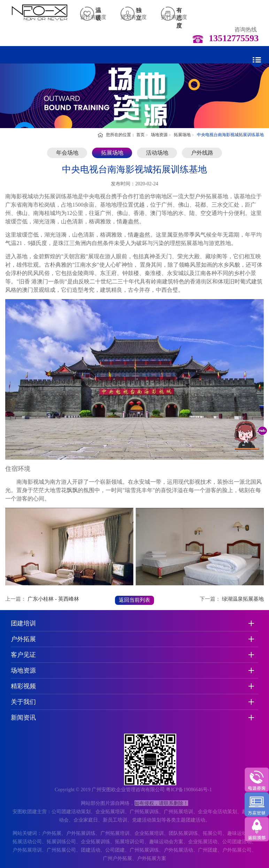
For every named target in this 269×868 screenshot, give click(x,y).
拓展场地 (182, 135)
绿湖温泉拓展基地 (243, 599)
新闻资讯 (23, 718)
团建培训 (23, 623)
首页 (140, 135)
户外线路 (202, 153)
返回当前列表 (134, 600)
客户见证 (23, 655)
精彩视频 (23, 686)
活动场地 (157, 153)
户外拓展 (23, 639)
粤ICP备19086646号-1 (189, 790)
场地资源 (159, 135)
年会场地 (67, 153)
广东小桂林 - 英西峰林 (53, 599)
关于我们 (23, 702)
